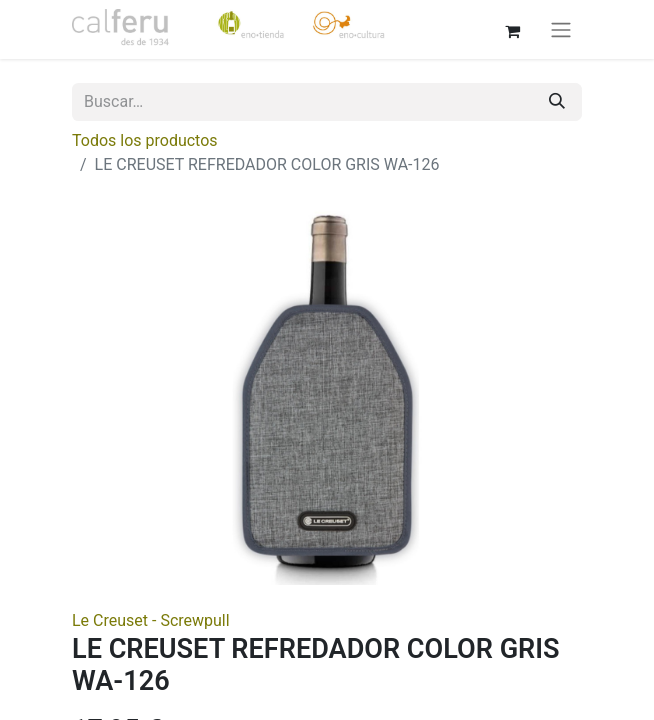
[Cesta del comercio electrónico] (512, 29)
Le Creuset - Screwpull (151, 620)
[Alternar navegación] (561, 29)
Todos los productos (145, 140)
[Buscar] (557, 102)
